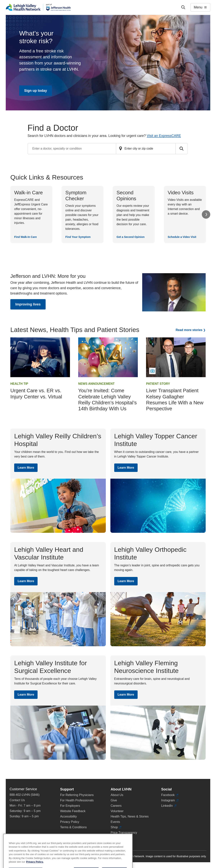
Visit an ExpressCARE (164, 136)
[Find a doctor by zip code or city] (146, 149)
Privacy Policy (70, 822)
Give (114, 800)
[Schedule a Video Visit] (185, 214)
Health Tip (19, 384)
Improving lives (28, 304)
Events (115, 822)
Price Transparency (124, 833)
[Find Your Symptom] (83, 214)
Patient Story (158, 384)
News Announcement (96, 384)
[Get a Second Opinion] (134, 214)
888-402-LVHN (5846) (25, 795)
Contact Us (17, 800)
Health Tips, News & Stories (130, 816)
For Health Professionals (77, 800)
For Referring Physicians (77, 795)
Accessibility (69, 816)
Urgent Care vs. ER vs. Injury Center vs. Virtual (36, 393)
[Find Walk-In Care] (31, 214)
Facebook (170, 795)
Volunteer (117, 811)
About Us (117, 795)
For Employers (70, 806)
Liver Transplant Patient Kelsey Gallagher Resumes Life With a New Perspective (175, 400)
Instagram (170, 800)
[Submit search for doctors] (182, 149)
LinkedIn (169, 806)
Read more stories (189, 330)
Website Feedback (73, 811)
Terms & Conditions (74, 827)
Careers (116, 806)
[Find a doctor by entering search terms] (72, 149)
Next (206, 214)
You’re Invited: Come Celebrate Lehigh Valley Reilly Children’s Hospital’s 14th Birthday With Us (107, 400)
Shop (116, 827)
